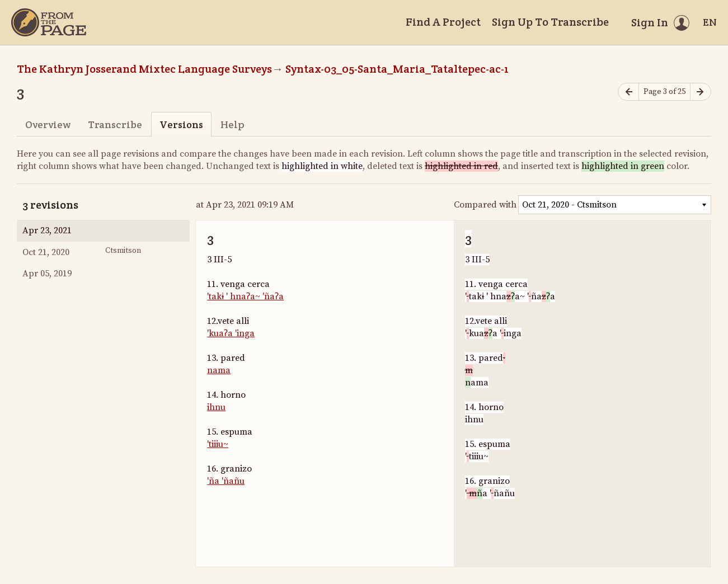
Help (233, 124)
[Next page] (701, 92)
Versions (181, 124)
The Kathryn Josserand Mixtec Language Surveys (144, 69)
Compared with (485, 205)
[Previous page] (628, 92)
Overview (48, 124)
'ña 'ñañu (226, 481)
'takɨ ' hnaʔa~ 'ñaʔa (245, 296)
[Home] (49, 22)
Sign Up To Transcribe (550, 22)
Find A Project (443, 22)
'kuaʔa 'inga (231, 333)
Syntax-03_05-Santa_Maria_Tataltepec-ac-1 (397, 69)
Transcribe (115, 124)
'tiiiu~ (218, 444)
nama (219, 370)
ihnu (216, 407)
